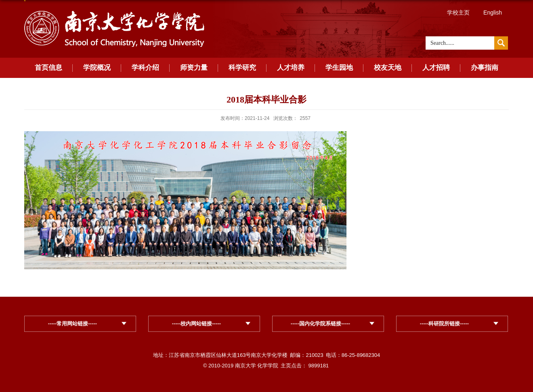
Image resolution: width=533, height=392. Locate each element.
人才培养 (291, 68)
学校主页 (458, 13)
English (493, 13)
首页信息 (48, 68)
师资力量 (194, 68)
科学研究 (242, 68)
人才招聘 (436, 68)
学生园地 (339, 68)
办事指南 (485, 68)
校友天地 (388, 68)
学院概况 (97, 68)
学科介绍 (145, 68)
